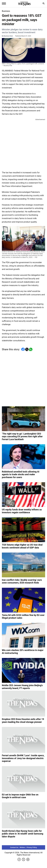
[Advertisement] (23, 144)
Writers (22, 847)
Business (6, 11)
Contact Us (14, 847)
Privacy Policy (32, 847)
